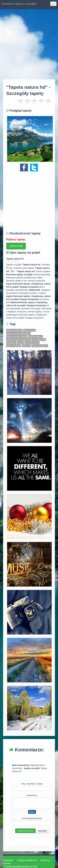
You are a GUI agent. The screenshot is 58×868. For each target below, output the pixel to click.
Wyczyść (42, 831)
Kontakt (7, 863)
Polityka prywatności (27, 860)
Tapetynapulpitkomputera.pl (18, 866)
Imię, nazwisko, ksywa (32, 784)
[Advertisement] (29, 44)
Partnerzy (45, 860)
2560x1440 (16, 246)
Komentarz (32, 795)
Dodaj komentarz (25, 831)
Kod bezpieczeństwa (32, 818)
